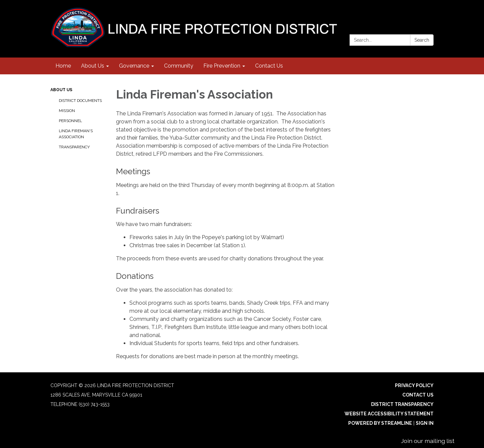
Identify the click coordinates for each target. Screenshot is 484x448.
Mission (67, 111)
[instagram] (417, 13)
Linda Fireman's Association (76, 134)
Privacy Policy (414, 385)
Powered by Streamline (380, 423)
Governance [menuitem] (134, 66)
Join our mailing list (428, 441)
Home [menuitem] (63, 66)
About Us (61, 90)
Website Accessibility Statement (389, 414)
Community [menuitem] (179, 66)
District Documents (80, 101)
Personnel (70, 121)
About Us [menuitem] (93, 66)
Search (422, 40)
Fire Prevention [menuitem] (222, 66)
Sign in (425, 423)
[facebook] (429, 13)
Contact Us (418, 395)
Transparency (74, 147)
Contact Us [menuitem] (269, 66)
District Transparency (402, 404)
